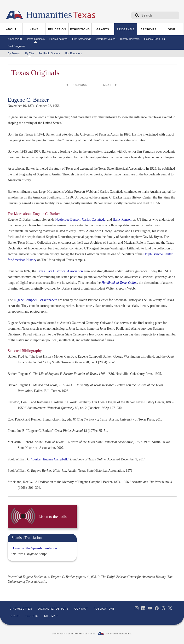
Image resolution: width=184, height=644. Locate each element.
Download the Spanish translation (34, 548)
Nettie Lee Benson (68, 220)
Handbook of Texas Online (119, 283)
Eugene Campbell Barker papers (35, 300)
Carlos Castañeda (94, 220)
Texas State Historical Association (60, 271)
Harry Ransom (123, 220)
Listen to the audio (53, 517)
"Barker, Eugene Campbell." (50, 459)
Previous (80, 85)
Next (107, 85)
